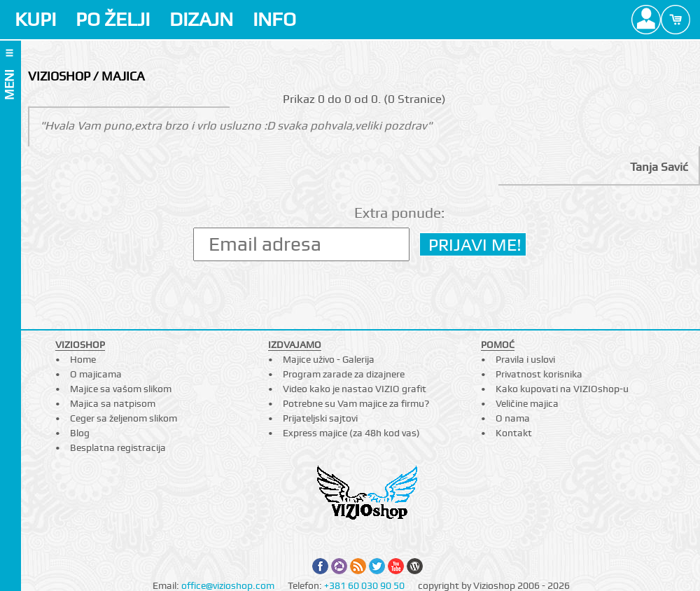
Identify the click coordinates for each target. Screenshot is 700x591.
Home (83, 359)
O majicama (96, 374)
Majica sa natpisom (113, 403)
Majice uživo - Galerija (329, 359)
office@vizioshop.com (228, 585)
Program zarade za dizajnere (344, 374)
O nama (513, 418)
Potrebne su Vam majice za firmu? (356, 403)
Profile (646, 20)
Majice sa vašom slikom (121, 389)
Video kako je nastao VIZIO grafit (355, 389)
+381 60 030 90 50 (364, 585)
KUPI (35, 19)
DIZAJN (201, 19)
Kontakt (514, 433)
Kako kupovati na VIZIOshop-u (562, 389)
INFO (274, 19)
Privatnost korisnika (539, 374)
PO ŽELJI (113, 19)
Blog (80, 433)
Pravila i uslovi (525, 359)
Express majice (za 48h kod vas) (351, 433)
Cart (675, 20)
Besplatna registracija (118, 447)
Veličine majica (527, 403)
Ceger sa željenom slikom (124, 418)
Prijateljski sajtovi (320, 418)
